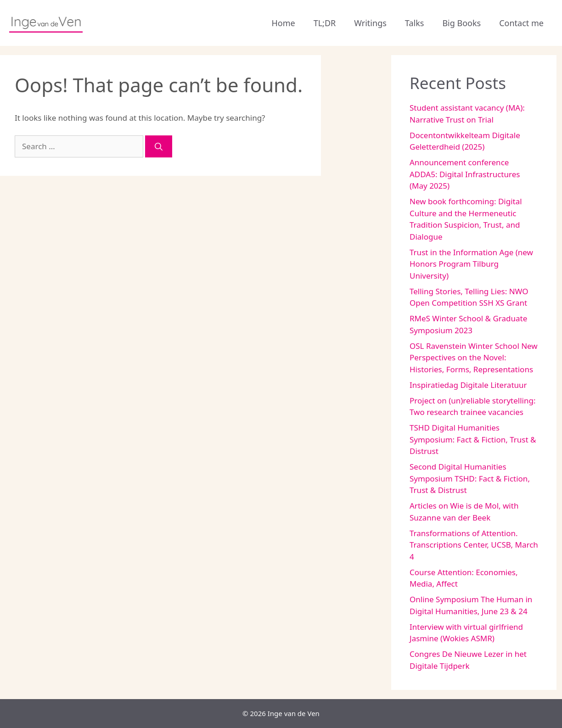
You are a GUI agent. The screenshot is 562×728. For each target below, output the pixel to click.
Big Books (461, 23)
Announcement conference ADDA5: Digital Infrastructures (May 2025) (465, 174)
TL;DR (325, 23)
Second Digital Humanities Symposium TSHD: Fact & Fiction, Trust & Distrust (470, 478)
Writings (370, 23)
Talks (415, 23)
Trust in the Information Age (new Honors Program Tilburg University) (471, 264)
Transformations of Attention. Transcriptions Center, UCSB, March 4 (474, 545)
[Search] (159, 146)
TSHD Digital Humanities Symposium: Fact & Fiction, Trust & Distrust (473, 439)
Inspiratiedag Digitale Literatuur (468, 385)
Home (283, 23)
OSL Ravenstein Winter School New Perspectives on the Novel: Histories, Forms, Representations (474, 358)
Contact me (521, 23)
